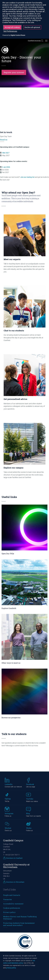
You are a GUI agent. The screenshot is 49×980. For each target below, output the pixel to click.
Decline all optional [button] (32, 27)
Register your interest (14, 72)
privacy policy (11, 968)
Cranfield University (34, 41)
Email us (4, 140)
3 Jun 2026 (6, 167)
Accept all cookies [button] (12, 27)
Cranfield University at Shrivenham (16, 866)
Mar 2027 (6, 153)
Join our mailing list (27, 177)
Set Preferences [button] (10, 31)
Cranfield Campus (13, 840)
